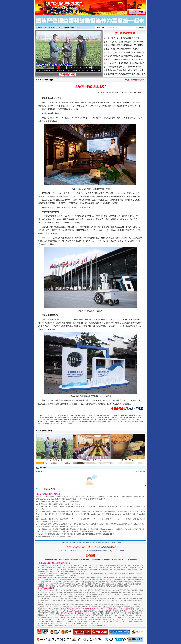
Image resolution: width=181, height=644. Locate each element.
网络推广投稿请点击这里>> (134, 80)
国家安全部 (124, 92)
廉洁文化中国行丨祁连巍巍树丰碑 (71, 71)
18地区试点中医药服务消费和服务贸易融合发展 (125, 38)
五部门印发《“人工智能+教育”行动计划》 (123, 49)
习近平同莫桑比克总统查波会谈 (92, 462)
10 (84, 68)
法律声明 (78, 542)
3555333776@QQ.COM (52, 28)
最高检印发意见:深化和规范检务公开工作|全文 (125, 70)
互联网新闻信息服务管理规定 (72, 502)
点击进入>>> (78, 28)
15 (99, 68)
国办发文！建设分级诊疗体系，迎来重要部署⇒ (125, 52)
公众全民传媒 (48, 80)
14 (96, 68)
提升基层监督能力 (125, 33)
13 (93, 68)
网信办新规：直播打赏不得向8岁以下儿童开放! (125, 45)
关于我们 (63, 542)
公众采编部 (71, 542)
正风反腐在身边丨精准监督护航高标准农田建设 (125, 63)
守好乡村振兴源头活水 (54, 462)
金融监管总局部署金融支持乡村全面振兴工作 (124, 56)
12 (90, 68)
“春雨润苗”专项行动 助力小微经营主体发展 (123, 67)
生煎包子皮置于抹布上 (129, 462)
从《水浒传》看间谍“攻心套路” (47, 71)
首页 (40, 80)
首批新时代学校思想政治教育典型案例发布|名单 (125, 74)
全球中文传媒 (54, 7)
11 (87, 68)
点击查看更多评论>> (139, 471)
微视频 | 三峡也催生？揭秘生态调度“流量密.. (99, 71)
